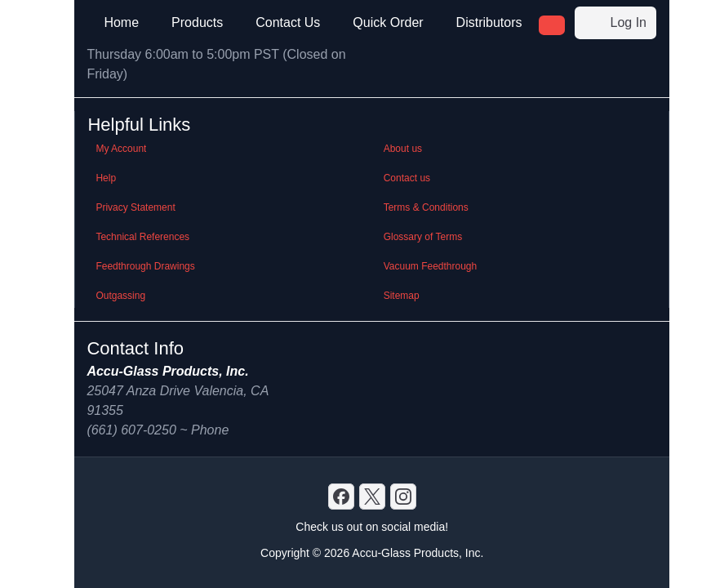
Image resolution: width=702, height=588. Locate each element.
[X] (372, 497)
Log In (615, 23)
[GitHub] (403, 497)
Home (121, 22)
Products (197, 22)
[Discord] (341, 497)
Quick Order (388, 22)
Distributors (489, 22)
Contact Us (288, 22)
